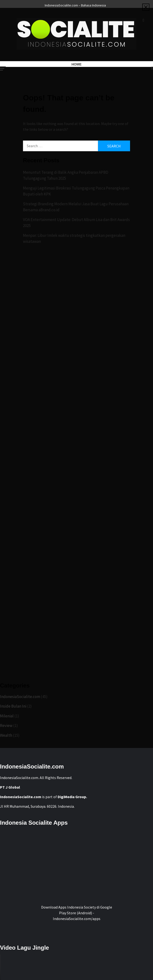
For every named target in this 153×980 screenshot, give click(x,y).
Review (6, 726)
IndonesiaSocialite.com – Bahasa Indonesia (75, 5)
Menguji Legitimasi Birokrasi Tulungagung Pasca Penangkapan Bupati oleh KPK (76, 191)
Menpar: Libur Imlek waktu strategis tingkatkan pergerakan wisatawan (74, 238)
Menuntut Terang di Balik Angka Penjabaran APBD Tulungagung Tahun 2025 (66, 175)
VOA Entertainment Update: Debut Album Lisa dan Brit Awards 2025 (76, 223)
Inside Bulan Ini (13, 706)
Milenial (7, 716)
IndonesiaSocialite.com (20, 697)
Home (76, 64)
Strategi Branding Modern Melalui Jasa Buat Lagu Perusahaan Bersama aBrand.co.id (76, 207)
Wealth (6, 735)
